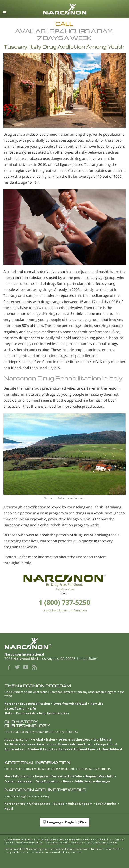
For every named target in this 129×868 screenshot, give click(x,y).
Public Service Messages (92, 781)
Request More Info (99, 776)
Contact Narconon (18, 781)
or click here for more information (65, 610)
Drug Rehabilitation (54, 713)
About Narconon (17, 739)
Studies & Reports (41, 749)
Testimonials (26, 713)
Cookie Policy (103, 839)
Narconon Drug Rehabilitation (27, 704)
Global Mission (44, 739)
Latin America (106, 804)
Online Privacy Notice (80, 839)
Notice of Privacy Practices (27, 842)
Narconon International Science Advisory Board (57, 744)
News (67, 781)
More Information (18, 776)
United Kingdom (80, 804)
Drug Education (48, 781)
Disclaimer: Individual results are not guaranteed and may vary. (82, 842)
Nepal (9, 808)
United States (40, 804)
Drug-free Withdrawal (70, 704)
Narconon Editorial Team (77, 749)
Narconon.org (15, 804)
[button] (64, 824)
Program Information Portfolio (59, 776)
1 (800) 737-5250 (64, 602)
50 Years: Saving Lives (74, 739)
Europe (59, 804)
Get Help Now (64, 589)
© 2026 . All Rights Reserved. (34, 839)
